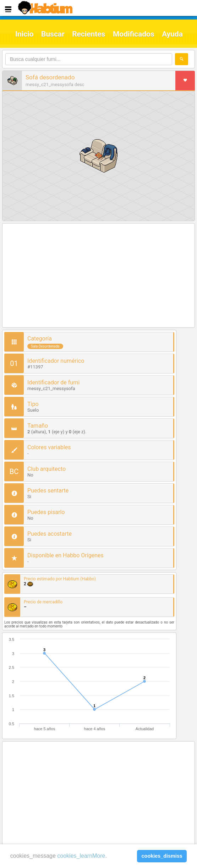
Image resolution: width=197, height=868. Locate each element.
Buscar (53, 34)
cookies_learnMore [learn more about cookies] (81, 856)
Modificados (134, 34)
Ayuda (172, 34)
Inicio (24, 34)
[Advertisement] (98, 276)
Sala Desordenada (45, 346)
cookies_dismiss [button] (162, 856)
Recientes (89, 34)
